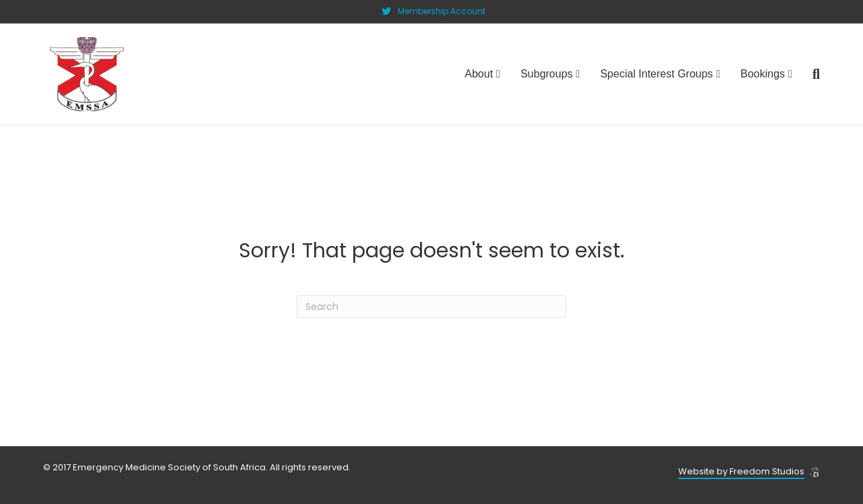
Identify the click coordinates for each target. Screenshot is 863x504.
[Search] (811, 74)
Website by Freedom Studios (741, 471)
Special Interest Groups (656, 74)
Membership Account (442, 11)
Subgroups (546, 74)
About (479, 74)
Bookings (763, 74)
